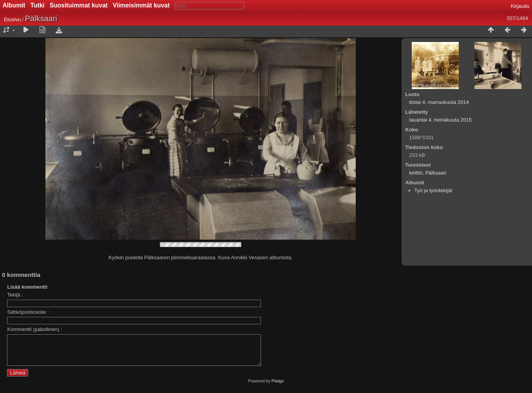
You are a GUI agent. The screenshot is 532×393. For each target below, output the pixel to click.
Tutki (38, 5)
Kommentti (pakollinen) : (34, 329)
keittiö (416, 173)
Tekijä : (15, 295)
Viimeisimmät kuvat (141, 5)
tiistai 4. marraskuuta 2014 (439, 102)
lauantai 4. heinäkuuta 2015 (441, 120)
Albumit (14, 5)
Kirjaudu (520, 6)
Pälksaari (436, 173)
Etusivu (12, 19)
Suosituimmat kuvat (79, 5)
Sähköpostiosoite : (28, 312)
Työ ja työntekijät (433, 190)
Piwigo (278, 387)
